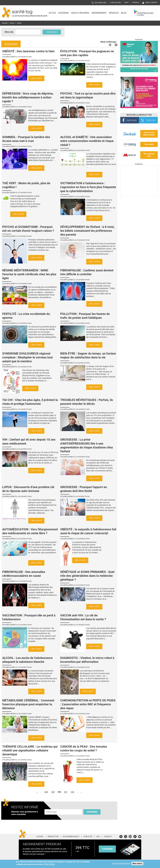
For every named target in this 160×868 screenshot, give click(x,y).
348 (46, 792)
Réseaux (114, 13)
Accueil (4, 23)
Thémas (135, 3)
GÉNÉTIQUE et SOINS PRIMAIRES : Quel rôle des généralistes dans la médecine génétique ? (87, 576)
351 (66, 792)
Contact (108, 837)
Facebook (121, 836)
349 (53, 792)
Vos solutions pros (149, 155)
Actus (52, 13)
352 (73, 792)
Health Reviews (80, 13)
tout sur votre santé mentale (149, 134)
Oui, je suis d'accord (121, 864)
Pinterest (130, 836)
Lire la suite (36, 78)
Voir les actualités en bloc (116, 45)
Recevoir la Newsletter (139, 115)
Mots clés (9, 32)
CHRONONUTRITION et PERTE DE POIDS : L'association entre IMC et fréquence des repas (88, 704)
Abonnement (99, 13)
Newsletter (53, 837)
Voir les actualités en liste (110, 45)
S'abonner (92, 812)
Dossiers (63, 13)
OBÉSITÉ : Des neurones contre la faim (28, 51)
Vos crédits (149, 144)
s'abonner (107, 849)
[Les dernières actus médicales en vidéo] (139, 196)
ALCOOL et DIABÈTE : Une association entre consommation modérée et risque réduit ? (87, 141)
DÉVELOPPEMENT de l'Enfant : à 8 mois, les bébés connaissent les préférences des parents (87, 231)
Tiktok (135, 836)
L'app (126, 3)
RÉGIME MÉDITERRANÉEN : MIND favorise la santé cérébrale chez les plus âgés (29, 274)
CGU (98, 837)
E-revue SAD (115, 3)
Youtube (140, 836)
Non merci (137, 863)
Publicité (88, 837)
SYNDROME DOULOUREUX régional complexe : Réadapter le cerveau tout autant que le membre (27, 357)
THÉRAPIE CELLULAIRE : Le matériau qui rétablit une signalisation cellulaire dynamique (30, 750)
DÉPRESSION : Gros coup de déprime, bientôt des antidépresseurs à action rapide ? (28, 97)
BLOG (124, 13)
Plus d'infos (49, 864)
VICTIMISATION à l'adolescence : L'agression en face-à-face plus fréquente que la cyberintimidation (88, 187)
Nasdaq (136, 11)
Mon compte (151, 3)
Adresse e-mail (51, 808)
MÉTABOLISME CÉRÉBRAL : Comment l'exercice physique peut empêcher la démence (28, 704)
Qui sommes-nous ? (71, 837)
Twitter (126, 836)
